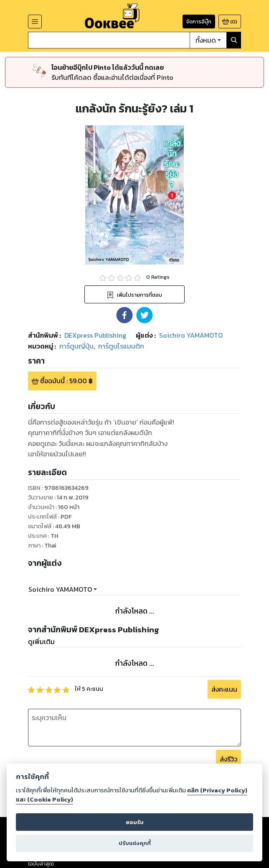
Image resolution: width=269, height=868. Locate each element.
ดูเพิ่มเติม (41, 641)
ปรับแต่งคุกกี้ (135, 843)
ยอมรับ (135, 822)
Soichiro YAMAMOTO (60, 589)
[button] (124, 315)
